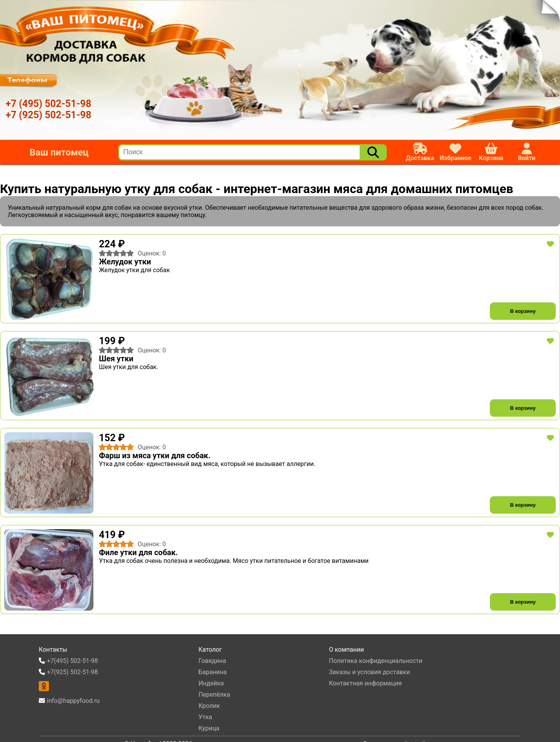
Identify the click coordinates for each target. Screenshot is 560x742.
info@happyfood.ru (73, 701)
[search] (240, 152)
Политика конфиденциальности (376, 661)
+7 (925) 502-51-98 (48, 115)
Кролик (209, 706)
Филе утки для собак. (138, 552)
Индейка (211, 683)
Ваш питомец (59, 152)
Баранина (213, 672)
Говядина (212, 661)
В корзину (523, 311)
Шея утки (116, 359)
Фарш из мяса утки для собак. (155, 456)
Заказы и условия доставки (370, 672)
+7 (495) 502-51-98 (48, 104)
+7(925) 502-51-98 (72, 672)
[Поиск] (373, 152)
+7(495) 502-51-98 (72, 661)
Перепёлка (214, 695)
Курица (209, 728)
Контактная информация (365, 683)
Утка (205, 717)
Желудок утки (125, 262)
